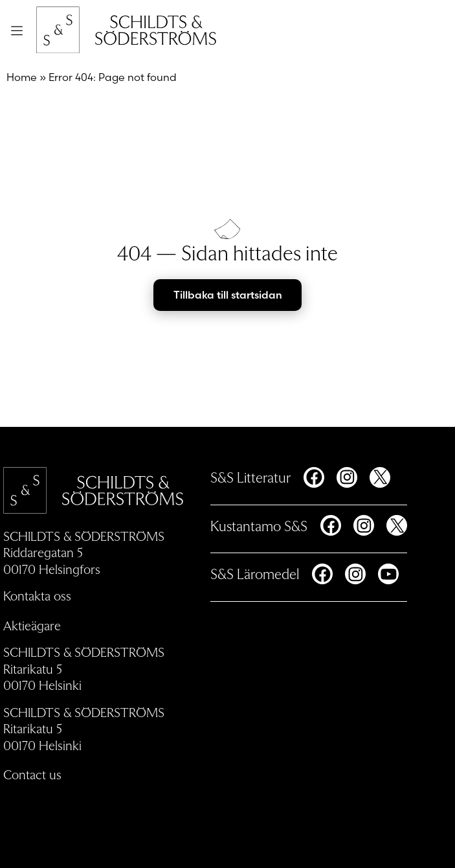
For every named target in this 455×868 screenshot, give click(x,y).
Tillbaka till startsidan (228, 295)
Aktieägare (32, 625)
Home (22, 77)
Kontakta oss (37, 595)
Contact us (32, 774)
